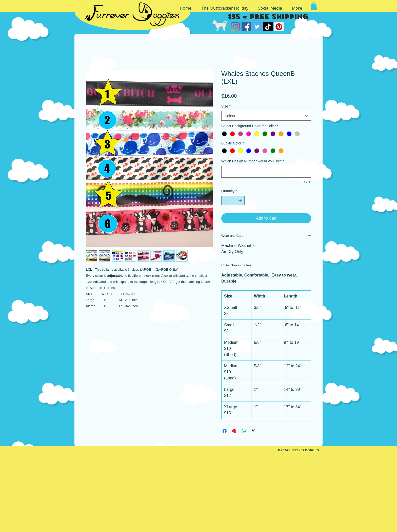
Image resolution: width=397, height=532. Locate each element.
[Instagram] (235, 27)
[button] (314, 6)
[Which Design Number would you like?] (266, 172)
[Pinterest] (279, 27)
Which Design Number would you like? (253, 161)
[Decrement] (225, 200)
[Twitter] (257, 27)
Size (226, 106)
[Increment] (241, 200)
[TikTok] (268, 27)
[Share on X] (253, 431)
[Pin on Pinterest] (234, 431)
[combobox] (266, 116)
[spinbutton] (233, 200)
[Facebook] (246, 27)
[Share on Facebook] (225, 431)
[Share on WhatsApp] (244, 431)
